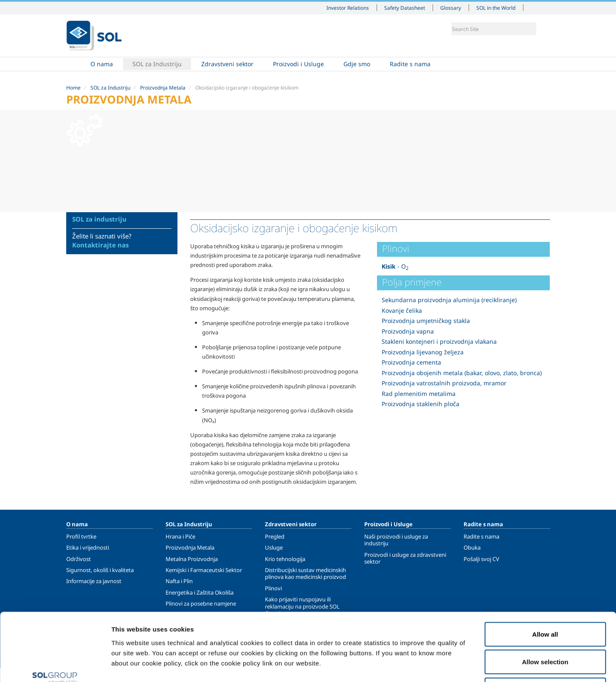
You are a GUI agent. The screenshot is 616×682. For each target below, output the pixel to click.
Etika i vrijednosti (88, 547)
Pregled (275, 536)
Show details (441, 665)
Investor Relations (348, 8)
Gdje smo (357, 64)
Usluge (274, 547)
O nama (102, 64)
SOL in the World (496, 8)
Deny (545, 626)
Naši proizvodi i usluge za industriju (396, 540)
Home (76, 64)
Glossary (451, 8)
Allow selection (545, 599)
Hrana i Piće (180, 536)
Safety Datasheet (405, 8)
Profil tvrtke (81, 536)
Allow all (545, 571)
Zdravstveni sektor (227, 64)
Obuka (472, 547)
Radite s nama (410, 64)
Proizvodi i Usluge (298, 64)
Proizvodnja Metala (163, 88)
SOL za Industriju (157, 64)
